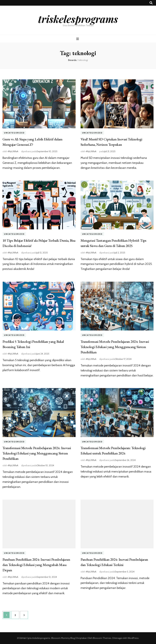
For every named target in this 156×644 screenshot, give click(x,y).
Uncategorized (14, 133)
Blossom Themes (102, 638)
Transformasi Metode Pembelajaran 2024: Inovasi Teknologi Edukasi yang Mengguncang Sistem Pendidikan (115, 347)
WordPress (133, 638)
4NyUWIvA (13, 151)
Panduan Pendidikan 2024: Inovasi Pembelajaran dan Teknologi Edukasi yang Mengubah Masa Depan (36, 565)
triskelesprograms (78, 19)
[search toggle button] (151, 3)
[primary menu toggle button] (78, 39)
